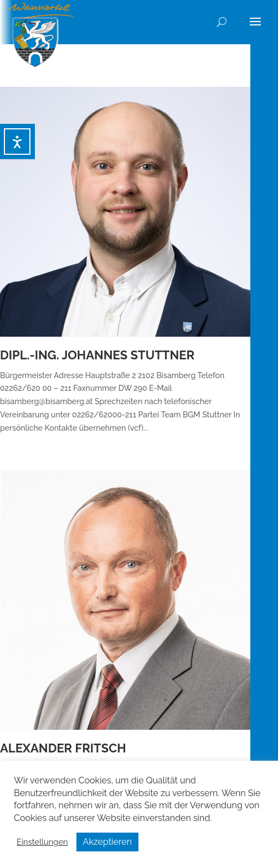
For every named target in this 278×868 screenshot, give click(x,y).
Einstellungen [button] (42, 842)
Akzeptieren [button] (107, 842)
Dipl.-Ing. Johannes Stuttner (97, 355)
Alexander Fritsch (63, 748)
